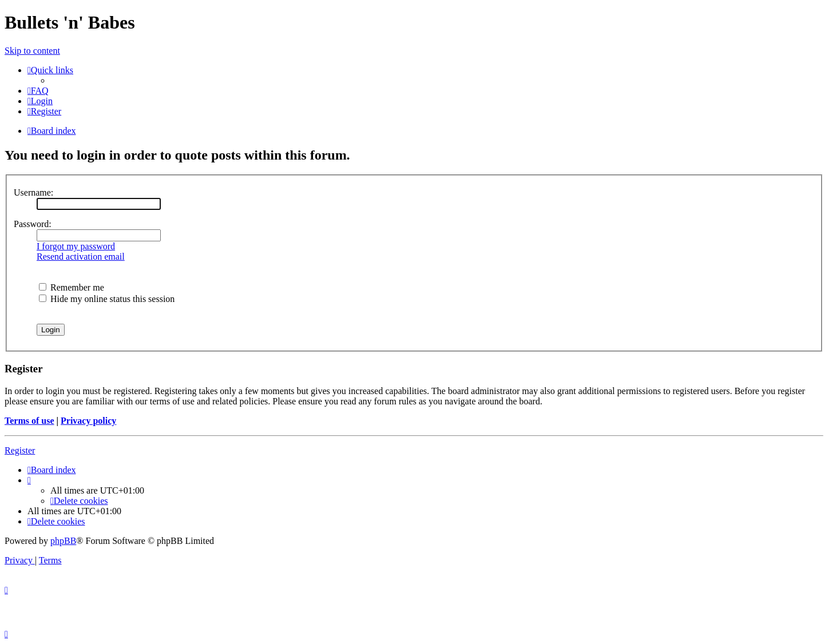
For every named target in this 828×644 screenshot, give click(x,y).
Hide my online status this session (107, 299)
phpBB (63, 541)
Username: (33, 192)
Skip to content (32, 51)
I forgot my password (76, 246)
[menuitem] (38, 91)
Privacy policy (88, 421)
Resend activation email (81, 257)
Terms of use (29, 421)
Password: (33, 224)
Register (20, 450)
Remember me (72, 287)
